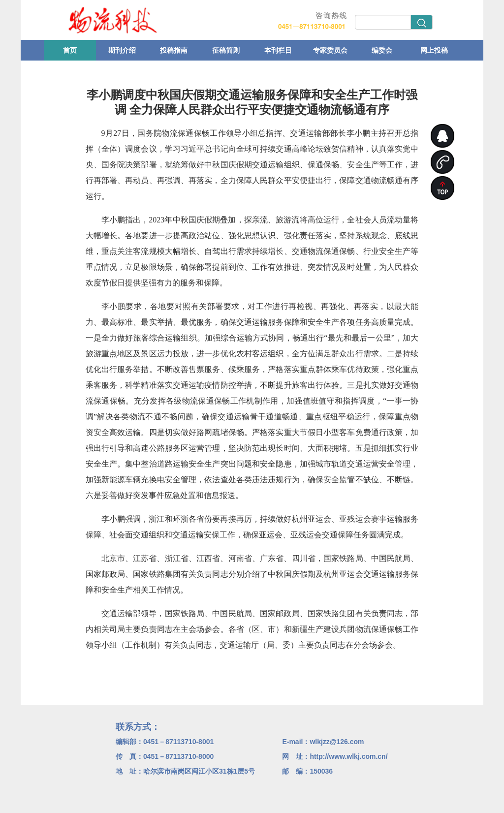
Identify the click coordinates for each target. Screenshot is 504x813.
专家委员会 (330, 50)
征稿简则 (226, 50)
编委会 (382, 50)
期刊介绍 (122, 50)
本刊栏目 (278, 50)
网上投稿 (434, 50)
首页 (70, 50)
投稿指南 (174, 50)
